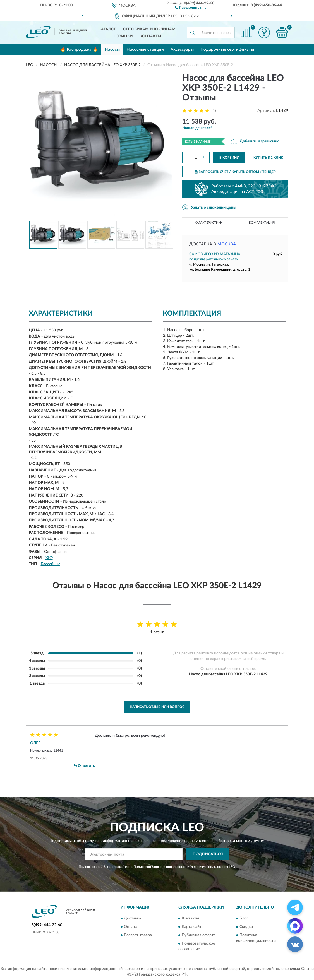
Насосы (112, 50)
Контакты (150, 36)
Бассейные (51, 564)
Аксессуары (182, 50)
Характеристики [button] (209, 223)
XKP (49, 558)
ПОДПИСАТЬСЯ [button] (208, 854)
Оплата (131, 927)
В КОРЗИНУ (229, 158)
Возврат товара (138, 935)
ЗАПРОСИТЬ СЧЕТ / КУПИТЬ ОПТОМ (235, 172)
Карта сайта (193, 927)
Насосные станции (145, 50)
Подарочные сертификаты (227, 50)
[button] (190, 7)
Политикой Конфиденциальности (160, 867)
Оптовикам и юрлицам (149, 29)
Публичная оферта (199, 935)
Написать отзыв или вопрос (157, 707)
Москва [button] (227, 244)
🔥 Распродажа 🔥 (79, 50)
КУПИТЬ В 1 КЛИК (268, 158)
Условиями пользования (209, 867)
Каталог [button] (107, 29)
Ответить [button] (84, 766)
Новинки (123, 36)
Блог (244, 918)
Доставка (132, 918)
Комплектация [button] (262, 223)
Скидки (246, 927)
